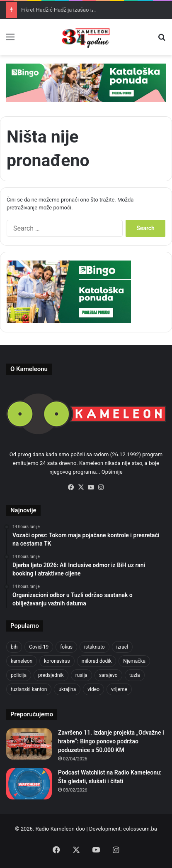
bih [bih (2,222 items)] (14, 647)
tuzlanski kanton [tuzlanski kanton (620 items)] (29, 689)
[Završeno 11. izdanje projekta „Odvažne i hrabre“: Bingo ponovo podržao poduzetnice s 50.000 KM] (29, 744)
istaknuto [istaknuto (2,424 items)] (94, 647)
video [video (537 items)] (93, 689)
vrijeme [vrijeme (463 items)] (119, 689)
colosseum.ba (140, 829)
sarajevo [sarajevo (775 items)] (108, 675)
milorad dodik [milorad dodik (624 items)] (97, 661)
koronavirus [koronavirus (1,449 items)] (57, 661)
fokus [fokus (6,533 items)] (66, 647)
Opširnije (112, 472)
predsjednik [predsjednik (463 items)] (51, 675)
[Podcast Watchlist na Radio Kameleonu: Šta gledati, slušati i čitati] (29, 784)
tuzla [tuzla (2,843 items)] (135, 675)
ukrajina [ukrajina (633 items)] (67, 689)
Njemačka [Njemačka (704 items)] (134, 661)
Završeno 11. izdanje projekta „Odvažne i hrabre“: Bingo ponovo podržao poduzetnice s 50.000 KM (111, 741)
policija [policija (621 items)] (19, 675)
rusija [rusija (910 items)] (81, 675)
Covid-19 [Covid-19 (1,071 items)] (39, 647)
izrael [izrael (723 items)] (122, 647)
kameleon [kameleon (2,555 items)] (22, 661)
